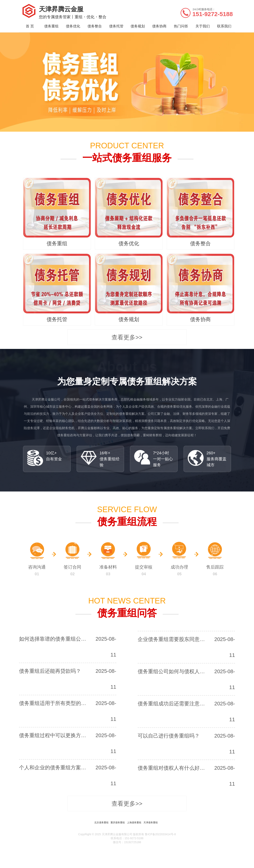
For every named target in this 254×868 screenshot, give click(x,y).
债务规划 (138, 26)
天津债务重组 (151, 823)
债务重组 (51, 26)
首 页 (30, 26)
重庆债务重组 (118, 823)
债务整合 (95, 26)
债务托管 (116, 26)
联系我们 (224, 26)
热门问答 (181, 26)
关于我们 (203, 26)
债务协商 (159, 26)
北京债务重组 (101, 823)
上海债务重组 (134, 823)
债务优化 (73, 26)
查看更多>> (127, 337)
